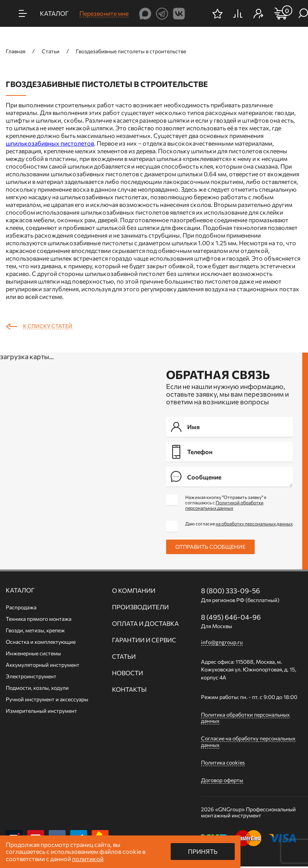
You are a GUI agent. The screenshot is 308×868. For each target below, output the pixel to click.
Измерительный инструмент (41, 711)
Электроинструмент (31, 676)
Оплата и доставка (145, 624)
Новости (128, 673)
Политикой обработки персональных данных (224, 505)
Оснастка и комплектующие (41, 642)
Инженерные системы (33, 653)
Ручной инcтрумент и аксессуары (47, 699)
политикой (88, 859)
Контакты (129, 689)
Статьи (124, 656)
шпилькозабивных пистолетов (50, 143)
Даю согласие (239, 523)
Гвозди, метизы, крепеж (35, 630)
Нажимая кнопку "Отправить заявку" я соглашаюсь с (226, 502)
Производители (140, 607)
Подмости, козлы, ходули (37, 688)
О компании (134, 591)
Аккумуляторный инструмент (43, 665)
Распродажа (21, 607)
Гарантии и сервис (144, 640)
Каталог (20, 590)
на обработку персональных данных (254, 523)
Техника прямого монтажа (39, 619)
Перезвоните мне (104, 13)
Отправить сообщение (210, 547)
